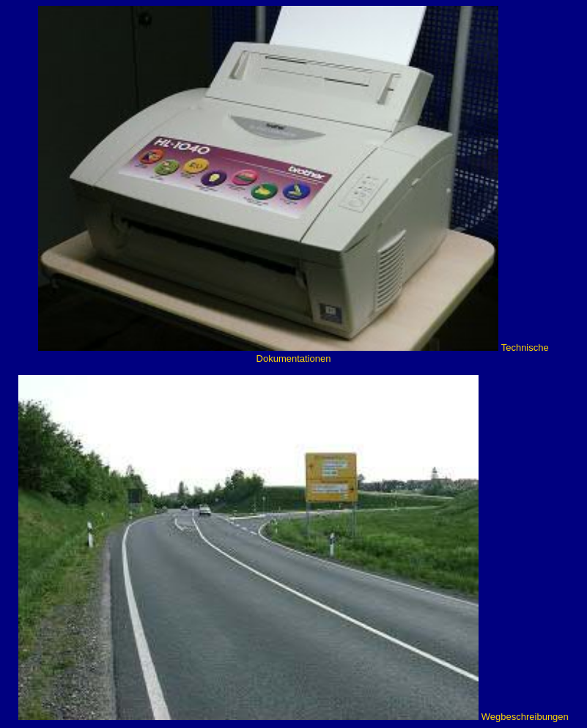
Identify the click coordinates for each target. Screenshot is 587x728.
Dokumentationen (294, 359)
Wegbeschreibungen (525, 717)
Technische (525, 348)
